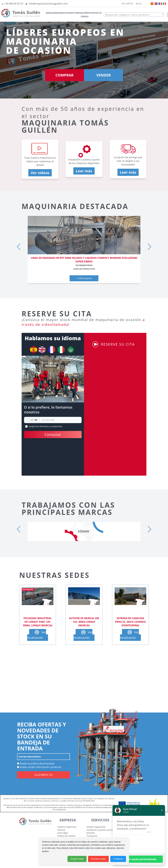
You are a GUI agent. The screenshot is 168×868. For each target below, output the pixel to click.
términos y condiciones (51, 426)
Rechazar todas (98, 859)
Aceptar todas (77, 859)
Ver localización (37, 635)
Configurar (118, 859)
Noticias (61, 830)
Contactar (53, 434)
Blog (139, 4)
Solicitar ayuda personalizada (139, 859)
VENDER (103, 75)
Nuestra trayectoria (67, 827)
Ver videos (40, 173)
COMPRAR (64, 75)
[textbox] (134, 15)
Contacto (96, 13)
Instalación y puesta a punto (100, 830)
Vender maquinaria (96, 827)
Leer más (84, 171)
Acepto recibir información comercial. (39, 767)
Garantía (91, 833)
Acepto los (45, 426)
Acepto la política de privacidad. (36, 763)
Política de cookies (66, 836)
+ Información (84, 278)
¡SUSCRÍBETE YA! (43, 775)
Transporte (92, 836)
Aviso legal (63, 833)
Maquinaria (53, 13)
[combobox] (134, 15)
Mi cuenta (127, 4)
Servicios (65, 13)
